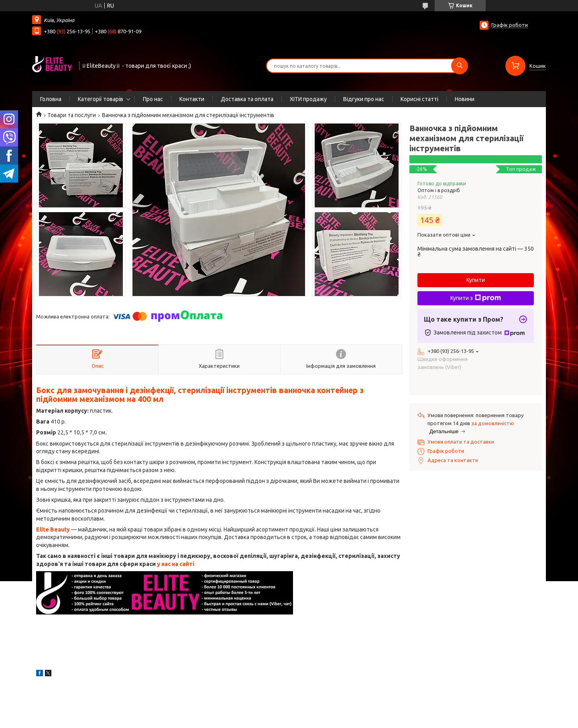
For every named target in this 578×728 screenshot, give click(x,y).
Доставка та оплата (247, 99)
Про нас (153, 99)
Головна (51, 99)
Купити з (476, 298)
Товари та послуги (72, 115)
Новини (465, 99)
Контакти (192, 99)
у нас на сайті (176, 564)
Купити (476, 280)
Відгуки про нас (364, 99)
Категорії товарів (101, 99)
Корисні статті (419, 99)
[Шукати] (460, 66)
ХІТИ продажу (308, 99)
